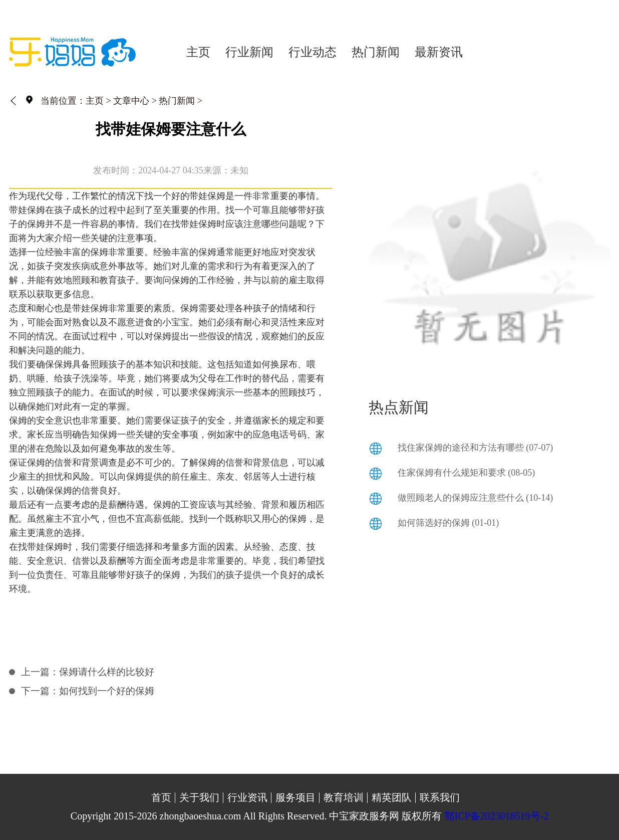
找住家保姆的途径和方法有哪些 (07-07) (475, 448)
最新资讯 (439, 52)
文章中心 (131, 101)
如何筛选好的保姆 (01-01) (448, 523)
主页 (198, 52)
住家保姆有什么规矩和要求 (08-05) (466, 473)
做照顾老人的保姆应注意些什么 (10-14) (475, 498)
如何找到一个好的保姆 (107, 691)
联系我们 (440, 797)
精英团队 (392, 797)
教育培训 (344, 797)
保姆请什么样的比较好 (107, 672)
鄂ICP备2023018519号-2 (496, 816)
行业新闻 (249, 52)
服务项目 (295, 797)
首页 (161, 797)
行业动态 (313, 52)
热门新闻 (376, 52)
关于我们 (199, 797)
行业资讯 (247, 797)
